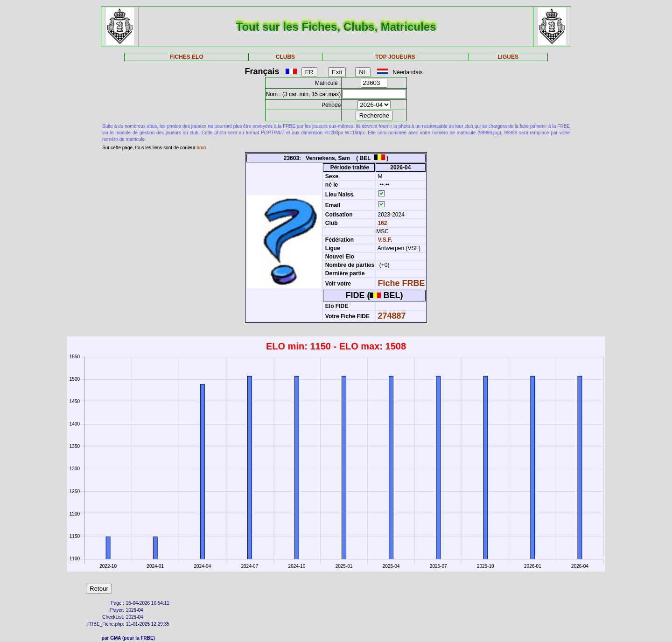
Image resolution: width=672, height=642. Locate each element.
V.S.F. (385, 240)
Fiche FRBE (402, 283)
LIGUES (508, 57)
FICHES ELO (187, 57)
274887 (392, 316)
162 (381, 223)
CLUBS (285, 57)
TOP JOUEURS (395, 57)
